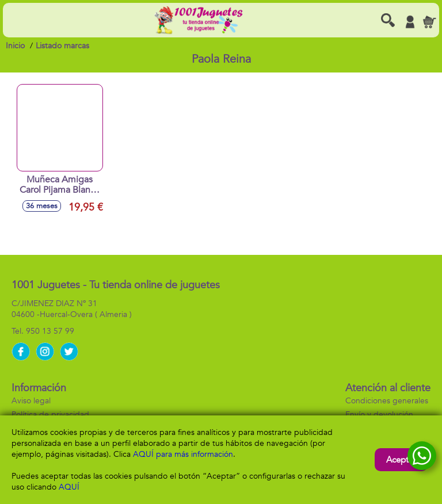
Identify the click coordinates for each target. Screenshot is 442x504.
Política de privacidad (50, 415)
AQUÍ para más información (183, 454)
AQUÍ (69, 487)
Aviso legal (31, 401)
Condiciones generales (387, 401)
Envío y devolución (379, 415)
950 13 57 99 (50, 331)
